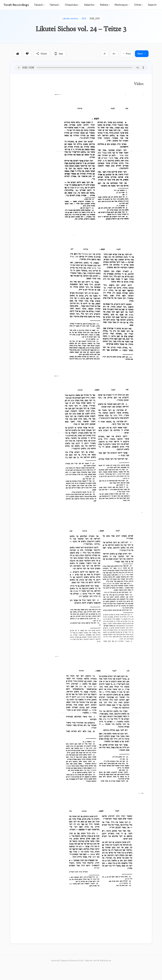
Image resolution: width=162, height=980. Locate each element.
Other (139, 5)
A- (105, 54)
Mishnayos (122, 5)
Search (152, 5)
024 (84, 19)
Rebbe (105, 5)
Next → (142, 54)
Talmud (55, 5)
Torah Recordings (16, 5)
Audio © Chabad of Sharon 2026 (67, 961)
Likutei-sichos (70, 19)
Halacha (90, 5)
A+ (114, 54)
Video (139, 84)
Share (41, 54)
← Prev (127, 54)
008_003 (95, 19)
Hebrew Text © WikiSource (98, 961)
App (59, 54)
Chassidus (72, 5)
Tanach (39, 5)
